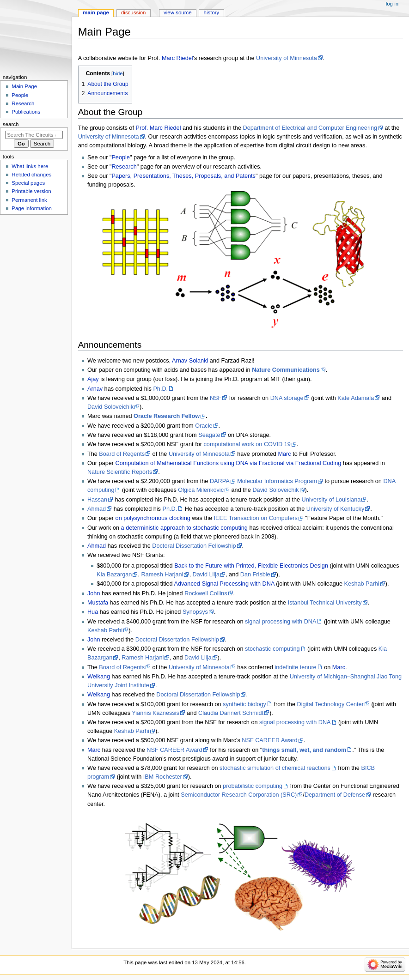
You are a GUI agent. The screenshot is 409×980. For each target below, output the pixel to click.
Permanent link (29, 200)
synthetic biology (244, 704)
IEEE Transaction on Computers (256, 518)
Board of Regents (122, 454)
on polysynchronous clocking (153, 518)
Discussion (133, 12)
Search (11, 124)
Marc (284, 454)
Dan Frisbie (255, 575)
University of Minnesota (287, 58)
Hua (93, 612)
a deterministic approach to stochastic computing (184, 528)
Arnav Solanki (190, 361)
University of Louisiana (331, 500)
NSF (216, 398)
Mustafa (98, 603)
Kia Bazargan (114, 575)
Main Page (24, 86)
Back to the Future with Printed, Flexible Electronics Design (251, 566)
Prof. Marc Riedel (158, 128)
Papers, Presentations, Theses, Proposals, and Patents (183, 176)
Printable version (31, 191)
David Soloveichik (110, 407)
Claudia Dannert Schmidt (231, 713)
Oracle (204, 426)
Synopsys (195, 612)
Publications (26, 112)
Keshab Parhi (362, 584)
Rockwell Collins (206, 593)
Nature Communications (286, 370)
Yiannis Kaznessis (156, 713)
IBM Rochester (163, 777)
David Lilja (206, 575)
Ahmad (97, 509)
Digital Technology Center (330, 704)
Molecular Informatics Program (277, 481)
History (212, 12)
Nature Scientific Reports (120, 472)
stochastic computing (272, 649)
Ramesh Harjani (162, 575)
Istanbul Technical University (325, 603)
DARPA (220, 481)
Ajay (93, 379)
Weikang (99, 677)
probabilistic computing (253, 786)
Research (124, 167)
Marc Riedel (177, 58)
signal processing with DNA (281, 622)
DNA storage (287, 398)
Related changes (31, 175)
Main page (96, 12)
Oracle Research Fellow (167, 416)
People (121, 157)
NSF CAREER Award (269, 740)
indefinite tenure (295, 667)
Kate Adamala (356, 398)
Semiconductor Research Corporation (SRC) (239, 795)
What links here (30, 166)
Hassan (97, 500)
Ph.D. (160, 389)
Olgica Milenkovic (201, 490)
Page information (32, 208)
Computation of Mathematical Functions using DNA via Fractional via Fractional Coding (227, 463)
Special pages (28, 183)
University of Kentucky (336, 509)
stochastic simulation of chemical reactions (275, 768)
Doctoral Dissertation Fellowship (194, 546)
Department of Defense (335, 795)
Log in (392, 4)
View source (177, 12)
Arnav (95, 389)
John (94, 593)
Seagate (209, 435)
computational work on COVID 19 (247, 444)
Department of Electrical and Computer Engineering (310, 128)
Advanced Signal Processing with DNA (224, 584)
